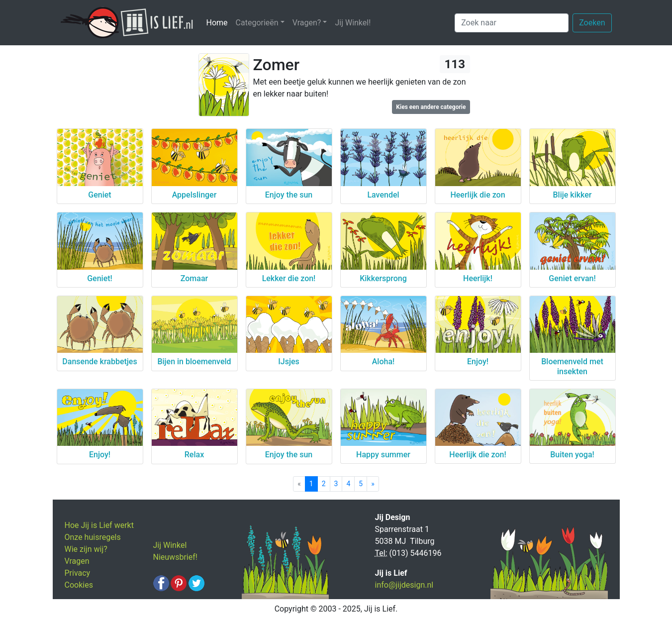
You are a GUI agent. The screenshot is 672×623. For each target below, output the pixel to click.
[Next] (373, 484)
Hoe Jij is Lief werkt (99, 525)
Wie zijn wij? (86, 549)
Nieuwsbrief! (175, 557)
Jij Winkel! (353, 23)
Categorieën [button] (257, 23)
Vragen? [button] (307, 23)
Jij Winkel (170, 545)
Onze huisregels (93, 537)
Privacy (78, 573)
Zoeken (592, 23)
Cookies (79, 585)
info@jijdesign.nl (404, 585)
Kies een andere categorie (431, 107)
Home (219, 22)
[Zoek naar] (512, 23)
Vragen (77, 561)
